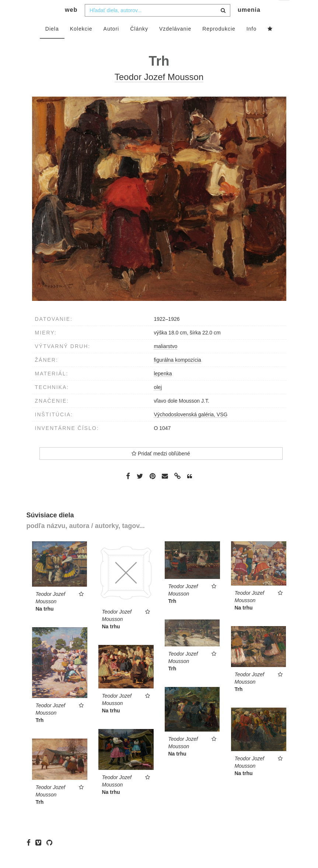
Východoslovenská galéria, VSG (191, 429)
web (71, 24)
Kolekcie (81, 43)
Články (139, 43)
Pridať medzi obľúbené (161, 468)
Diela (52, 43)
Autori (111, 43)
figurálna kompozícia (177, 374)
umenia (249, 24)
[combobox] (158, 25)
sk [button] (285, 11)
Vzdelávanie (175, 43)
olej (158, 402)
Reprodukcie (219, 43)
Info (251, 43)
